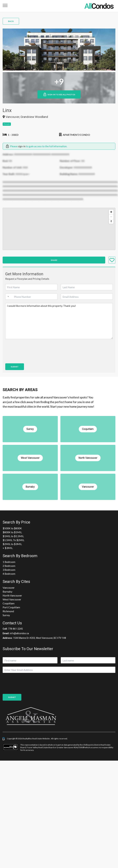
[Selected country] (8, 297)
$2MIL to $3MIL (12, 544)
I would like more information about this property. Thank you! (59, 321)
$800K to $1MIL (12, 532)
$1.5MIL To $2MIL (13, 540)
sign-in (22, 146)
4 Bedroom (9, 574)
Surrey (6, 615)
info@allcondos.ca (19, 633)
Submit (15, 367)
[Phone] (31, 297)
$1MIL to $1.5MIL (13, 536)
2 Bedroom (9, 566)
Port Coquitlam (11, 607)
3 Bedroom (9, 570)
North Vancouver (12, 595)
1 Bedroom (9, 562)
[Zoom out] (111, 217)
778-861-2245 (15, 629)
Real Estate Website (41, 739)
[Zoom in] (111, 212)
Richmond (8, 611)
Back (11, 21)
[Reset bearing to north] (111, 221)
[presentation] (30, 358)
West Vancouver (12, 599)
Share (54, 260)
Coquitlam (9, 603)
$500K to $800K (12, 528)
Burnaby (7, 591)
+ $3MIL (8, 548)
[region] (59, 229)
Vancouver (9, 588)
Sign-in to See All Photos (59, 94)
